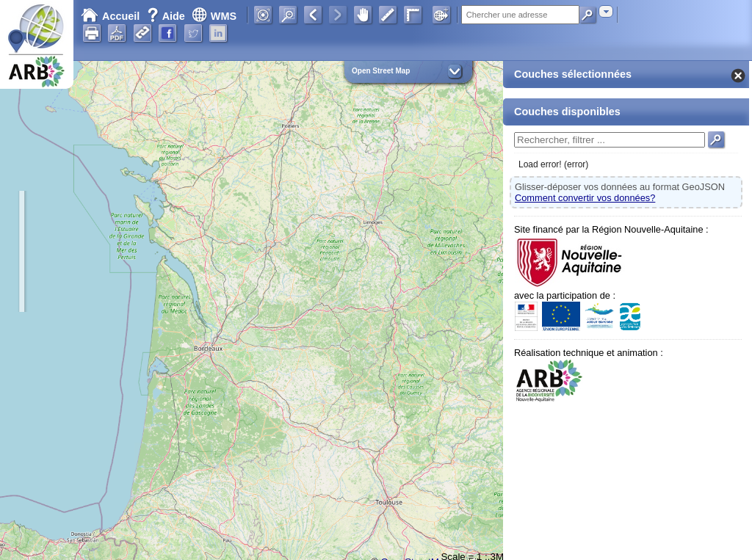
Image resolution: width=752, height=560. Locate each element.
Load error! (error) (553, 164)
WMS (214, 16)
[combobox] (606, 11)
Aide (167, 16)
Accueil (110, 16)
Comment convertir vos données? (585, 198)
